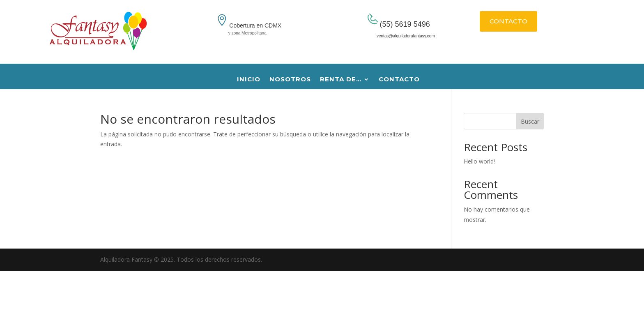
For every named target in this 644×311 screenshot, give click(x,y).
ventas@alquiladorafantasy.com (397, 36)
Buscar (530, 121)
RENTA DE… (341, 80)
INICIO (249, 80)
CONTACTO (508, 21)
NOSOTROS (290, 80)
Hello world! (479, 161)
